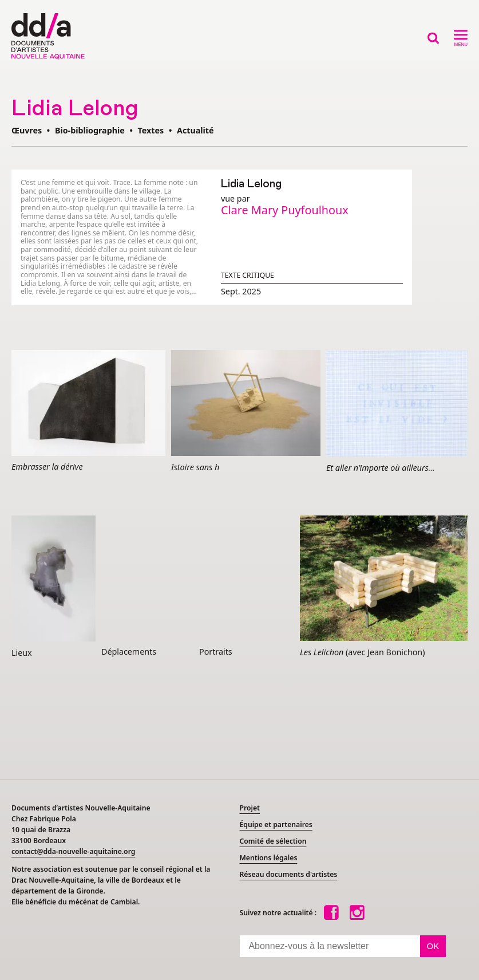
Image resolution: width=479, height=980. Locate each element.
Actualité (195, 130)
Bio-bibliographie (90, 130)
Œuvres (27, 130)
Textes (151, 130)
